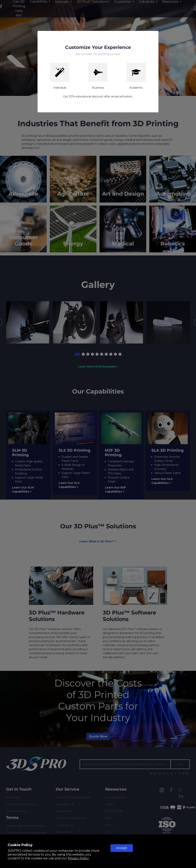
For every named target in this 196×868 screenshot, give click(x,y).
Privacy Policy (78, 858)
